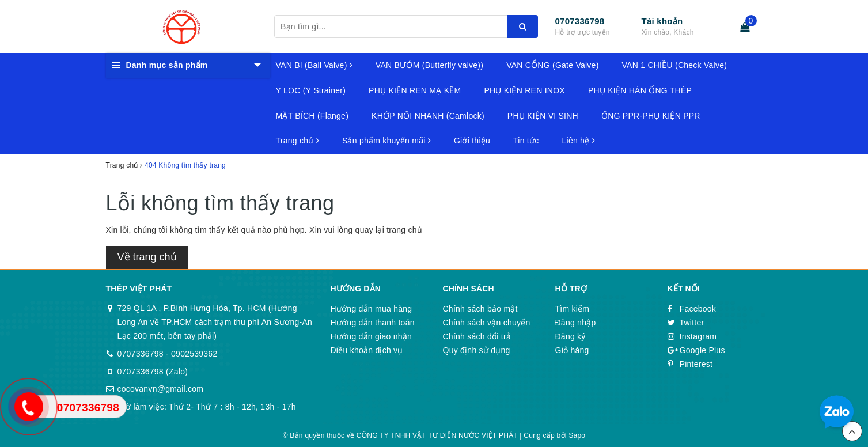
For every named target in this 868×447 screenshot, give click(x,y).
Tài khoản (662, 21)
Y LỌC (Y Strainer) (311, 90)
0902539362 (194, 354)
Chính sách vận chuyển (487, 323)
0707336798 (580, 21)
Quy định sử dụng (477, 350)
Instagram (692, 336)
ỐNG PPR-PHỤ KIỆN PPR (651, 116)
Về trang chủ (147, 257)
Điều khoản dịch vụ (367, 350)
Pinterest (690, 364)
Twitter (686, 323)
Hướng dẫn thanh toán (373, 323)
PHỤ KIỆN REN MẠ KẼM (415, 90)
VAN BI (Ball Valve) (314, 65)
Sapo (577, 435)
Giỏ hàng (572, 350)
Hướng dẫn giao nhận (372, 336)
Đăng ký (571, 336)
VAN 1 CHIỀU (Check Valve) (675, 65)
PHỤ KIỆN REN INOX (524, 90)
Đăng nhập (576, 323)
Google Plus (696, 350)
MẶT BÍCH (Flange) (312, 116)
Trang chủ (297, 141)
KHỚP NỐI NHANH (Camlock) (428, 116)
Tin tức (526, 141)
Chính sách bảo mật (480, 309)
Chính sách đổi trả (477, 336)
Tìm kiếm (573, 309)
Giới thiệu (472, 141)
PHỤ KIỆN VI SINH (543, 116)
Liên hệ (579, 141)
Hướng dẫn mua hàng (372, 309)
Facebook (692, 309)
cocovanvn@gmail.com (161, 389)
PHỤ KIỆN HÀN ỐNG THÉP (640, 90)
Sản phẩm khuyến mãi (386, 141)
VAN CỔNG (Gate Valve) (552, 65)
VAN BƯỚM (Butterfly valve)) (429, 65)
